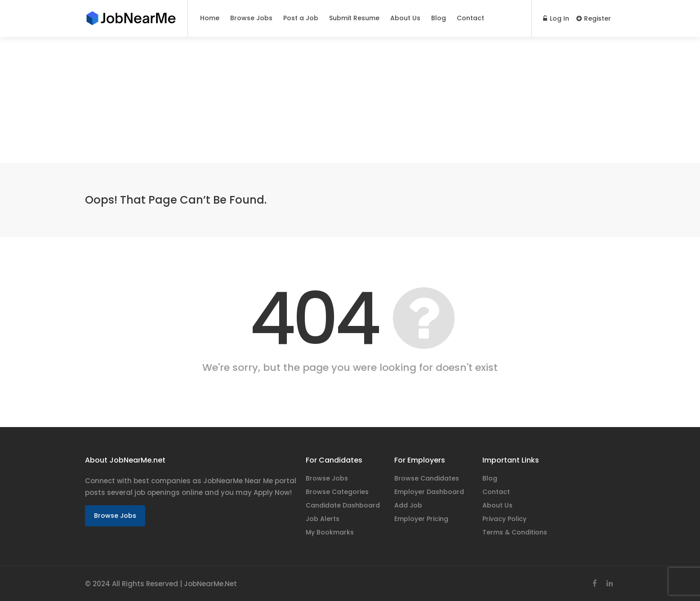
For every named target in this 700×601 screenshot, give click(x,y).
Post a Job (301, 18)
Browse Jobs (251, 18)
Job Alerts (323, 519)
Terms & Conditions (515, 532)
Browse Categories (337, 492)
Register (594, 18)
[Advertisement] (270, 100)
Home (210, 18)
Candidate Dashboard (343, 505)
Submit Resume (354, 18)
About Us (405, 18)
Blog (439, 18)
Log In (556, 18)
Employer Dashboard (429, 492)
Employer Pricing (421, 519)
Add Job (408, 505)
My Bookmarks (330, 532)
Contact (470, 18)
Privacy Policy (504, 519)
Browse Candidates (427, 478)
